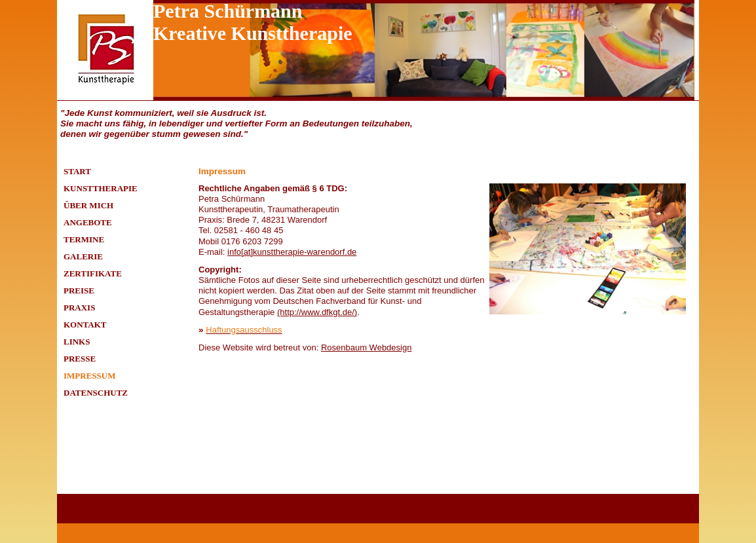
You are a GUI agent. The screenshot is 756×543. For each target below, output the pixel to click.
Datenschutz (96, 393)
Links (77, 342)
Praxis (79, 308)
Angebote (88, 222)
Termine (84, 239)
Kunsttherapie (101, 188)
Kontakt (85, 325)
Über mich (88, 205)
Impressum (89, 376)
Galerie (83, 256)
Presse (80, 359)
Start (77, 171)
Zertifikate (93, 273)
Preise (79, 290)
